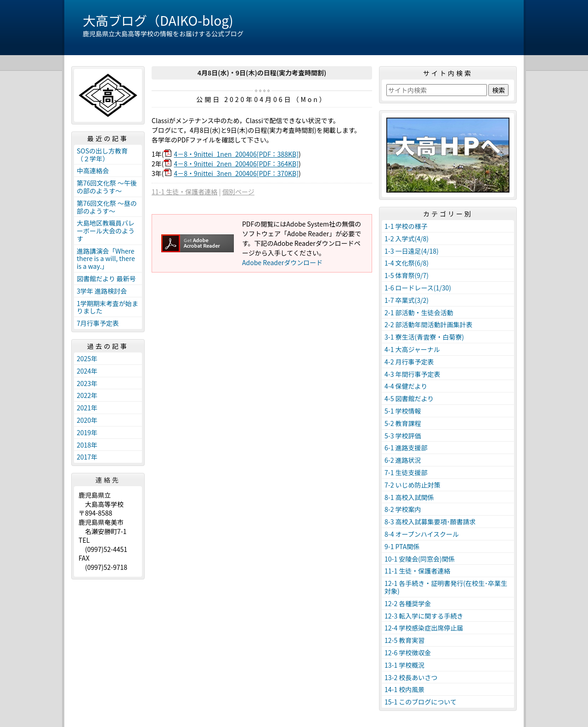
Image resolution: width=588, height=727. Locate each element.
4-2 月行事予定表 (409, 362)
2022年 (87, 395)
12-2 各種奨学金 (408, 603)
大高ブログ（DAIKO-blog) (158, 20)
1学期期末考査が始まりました (107, 307)
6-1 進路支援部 (406, 448)
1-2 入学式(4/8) (407, 239)
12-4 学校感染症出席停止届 (424, 628)
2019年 (87, 432)
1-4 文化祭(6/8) (407, 263)
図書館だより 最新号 (106, 278)
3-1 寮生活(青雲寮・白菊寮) (424, 337)
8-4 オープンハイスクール (422, 534)
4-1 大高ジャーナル (412, 349)
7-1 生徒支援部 (406, 472)
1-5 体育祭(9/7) (407, 275)
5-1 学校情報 (403, 411)
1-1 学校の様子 (406, 226)
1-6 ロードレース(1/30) (418, 288)
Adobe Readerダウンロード (282, 262)
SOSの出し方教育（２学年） (102, 155)
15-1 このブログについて (421, 702)
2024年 (87, 371)
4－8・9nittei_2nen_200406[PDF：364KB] (236, 164)
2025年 (87, 358)
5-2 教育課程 (403, 423)
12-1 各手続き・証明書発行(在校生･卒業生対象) (446, 587)
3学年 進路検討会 (102, 291)
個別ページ (238, 192)
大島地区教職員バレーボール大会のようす (106, 231)
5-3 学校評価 (403, 436)
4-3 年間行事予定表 (413, 374)
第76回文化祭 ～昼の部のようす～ (107, 207)
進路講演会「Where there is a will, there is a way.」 (106, 259)
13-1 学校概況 (404, 665)
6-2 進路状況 (403, 460)
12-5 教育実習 (404, 640)
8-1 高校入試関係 (409, 497)
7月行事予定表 (98, 323)
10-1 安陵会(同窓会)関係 (420, 559)
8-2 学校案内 (403, 509)
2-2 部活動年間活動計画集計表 (429, 324)
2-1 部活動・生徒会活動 (419, 312)
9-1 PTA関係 (402, 546)
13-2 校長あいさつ (411, 677)
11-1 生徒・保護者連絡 (184, 192)
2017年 (87, 457)
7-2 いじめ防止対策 (413, 485)
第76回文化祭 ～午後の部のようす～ (107, 187)
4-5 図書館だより (409, 398)
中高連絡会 (93, 170)
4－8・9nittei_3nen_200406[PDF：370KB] (236, 173)
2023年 (87, 383)
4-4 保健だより (406, 386)
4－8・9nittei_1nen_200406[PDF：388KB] (236, 154)
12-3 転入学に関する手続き (424, 616)
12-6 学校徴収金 (408, 653)
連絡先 (108, 480)
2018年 (87, 445)
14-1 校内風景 (404, 689)
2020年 (87, 420)
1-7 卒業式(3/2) (407, 300)
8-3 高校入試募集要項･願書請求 (430, 522)
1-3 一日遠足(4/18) (412, 251)
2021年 (87, 408)
